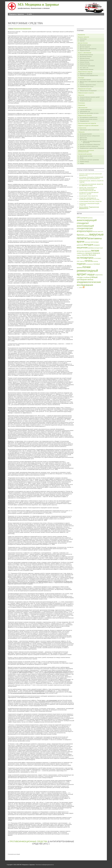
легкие (95, 251)
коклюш (91, 248)
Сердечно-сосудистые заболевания (88, 126)
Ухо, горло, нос (84, 68)
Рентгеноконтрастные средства (87, 123)
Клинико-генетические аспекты (89, 119)
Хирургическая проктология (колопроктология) (86, 151)
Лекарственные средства (85, 72)
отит (78, 261)
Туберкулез (81, 132)
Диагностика (83, 138)
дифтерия (80, 245)
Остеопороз (81, 103)
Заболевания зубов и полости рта (89, 130)
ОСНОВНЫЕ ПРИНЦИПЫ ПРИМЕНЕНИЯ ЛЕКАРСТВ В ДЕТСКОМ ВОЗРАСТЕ (91, 178)
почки (87, 267)
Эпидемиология (84, 121)
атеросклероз (85, 231)
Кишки (82, 158)
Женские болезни (85, 58)
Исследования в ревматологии (89, 117)
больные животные (98, 231)
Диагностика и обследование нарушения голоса (91, 82)
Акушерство (81, 35)
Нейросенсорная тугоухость (86, 93)
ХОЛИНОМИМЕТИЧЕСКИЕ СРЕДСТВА (90, 201)
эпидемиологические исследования (89, 283)
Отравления (82, 105)
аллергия (84, 218)
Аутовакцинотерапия (86, 134)
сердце (82, 163)
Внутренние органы (85, 45)
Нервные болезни (85, 51)
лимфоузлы (81, 253)
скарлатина (99, 275)
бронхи (80, 235)
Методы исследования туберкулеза (90, 145)
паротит (82, 261)
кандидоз (97, 245)
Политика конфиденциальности (45, 865)
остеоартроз (85, 258)
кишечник (82, 248)
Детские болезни (83, 43)
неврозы (79, 255)
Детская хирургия (85, 47)
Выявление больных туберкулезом (90, 136)
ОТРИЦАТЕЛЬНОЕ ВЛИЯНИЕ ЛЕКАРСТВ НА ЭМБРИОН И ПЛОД (91, 185)
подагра (81, 264)
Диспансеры (83, 140)
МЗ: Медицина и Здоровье (38, 4)
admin (81, 288)
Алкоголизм (83, 39)
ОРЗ (79, 218)
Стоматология (82, 128)
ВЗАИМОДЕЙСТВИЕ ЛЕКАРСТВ (88, 196)
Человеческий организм (85, 154)
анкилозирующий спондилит (87, 222)
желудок (88, 245)
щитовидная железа (85, 279)
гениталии (87, 242)
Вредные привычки (84, 37)
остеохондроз (97, 258)
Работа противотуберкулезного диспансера (92, 142)
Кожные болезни (85, 62)
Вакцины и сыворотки (86, 74)
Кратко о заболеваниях (85, 53)
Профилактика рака (85, 101)
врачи (81, 242)
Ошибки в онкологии (86, 99)
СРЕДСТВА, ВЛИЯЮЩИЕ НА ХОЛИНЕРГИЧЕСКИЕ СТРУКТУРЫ (89, 199)
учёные (94, 277)
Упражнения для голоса (87, 87)
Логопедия (81, 78)
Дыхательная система (86, 156)
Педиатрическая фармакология (22, 29)
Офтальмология (83, 108)
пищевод (96, 261)
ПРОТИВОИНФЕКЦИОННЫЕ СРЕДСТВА (28, 841)
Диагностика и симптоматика (88, 49)
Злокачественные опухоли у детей (90, 97)
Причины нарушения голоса (88, 85)
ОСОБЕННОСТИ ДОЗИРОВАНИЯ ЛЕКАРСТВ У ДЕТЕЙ (89, 193)
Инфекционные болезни (87, 60)
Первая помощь (84, 162)
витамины (96, 238)
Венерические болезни (86, 55)
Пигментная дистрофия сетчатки (89, 113)
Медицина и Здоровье (17, 14)
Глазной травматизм (86, 110)
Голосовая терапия (85, 80)
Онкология (81, 95)
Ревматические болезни (85, 115)
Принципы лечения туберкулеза (89, 146)
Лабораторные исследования (88, 91)
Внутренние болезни (86, 57)
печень (89, 261)
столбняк (86, 277)
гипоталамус (95, 242)
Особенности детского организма (89, 160)
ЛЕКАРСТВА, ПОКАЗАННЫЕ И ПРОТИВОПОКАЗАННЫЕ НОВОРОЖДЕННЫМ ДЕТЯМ (88, 189)
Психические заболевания (87, 66)
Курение (82, 41)
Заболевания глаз (85, 111)
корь (83, 251)
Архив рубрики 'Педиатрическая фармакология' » (89, 208)
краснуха (87, 251)
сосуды (80, 277)
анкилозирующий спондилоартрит (85, 227)
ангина (90, 218)
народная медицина (92, 253)
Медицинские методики (85, 89)
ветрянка (87, 235)
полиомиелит (89, 264)
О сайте (29, 14)
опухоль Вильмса (89, 255)
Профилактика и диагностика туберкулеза (92, 148)
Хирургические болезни (87, 69)
